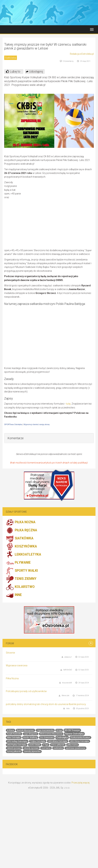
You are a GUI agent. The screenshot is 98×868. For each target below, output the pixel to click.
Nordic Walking (30, 738)
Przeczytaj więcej (80, 783)
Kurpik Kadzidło (14, 734)
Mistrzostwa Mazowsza (51, 734)
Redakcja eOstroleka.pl (82, 54)
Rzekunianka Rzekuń (80, 738)
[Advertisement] (61, 214)
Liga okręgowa (31, 734)
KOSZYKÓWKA (21, 547)
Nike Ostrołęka (14, 738)
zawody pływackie (32, 752)
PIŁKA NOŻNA (21, 522)
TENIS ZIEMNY (21, 579)
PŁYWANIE (18, 563)
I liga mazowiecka (45, 730)
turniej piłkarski (14, 752)
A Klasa (11, 730)
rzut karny (46, 748)
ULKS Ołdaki (35, 745)
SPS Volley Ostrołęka (17, 741)
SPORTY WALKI (22, 571)
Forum (10, 643)
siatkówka (58, 748)
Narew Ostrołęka (74, 734)
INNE (14, 595)
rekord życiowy (14, 748)
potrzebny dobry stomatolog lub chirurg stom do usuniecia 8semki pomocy (46, 704)
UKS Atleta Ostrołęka (58, 741)
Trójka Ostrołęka (38, 741)
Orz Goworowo (47, 738)
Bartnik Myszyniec (25, 730)
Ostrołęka (62, 737)
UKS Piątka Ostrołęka (17, 745)
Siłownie (10, 653)
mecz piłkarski (58, 745)
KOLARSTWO (20, 587)
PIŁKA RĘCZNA (21, 530)
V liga (46, 745)
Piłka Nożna (12, 678)
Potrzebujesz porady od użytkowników (26, 691)
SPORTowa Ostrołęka (13, 424)
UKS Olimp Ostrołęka (79, 741)
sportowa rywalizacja (75, 748)
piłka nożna (73, 745)
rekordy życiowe (31, 748)
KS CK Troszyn (72, 730)
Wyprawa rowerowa (17, 665)
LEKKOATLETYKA (23, 555)
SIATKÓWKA (20, 539)
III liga (59, 730)
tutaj (68, 404)
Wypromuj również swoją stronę (37, 424)
